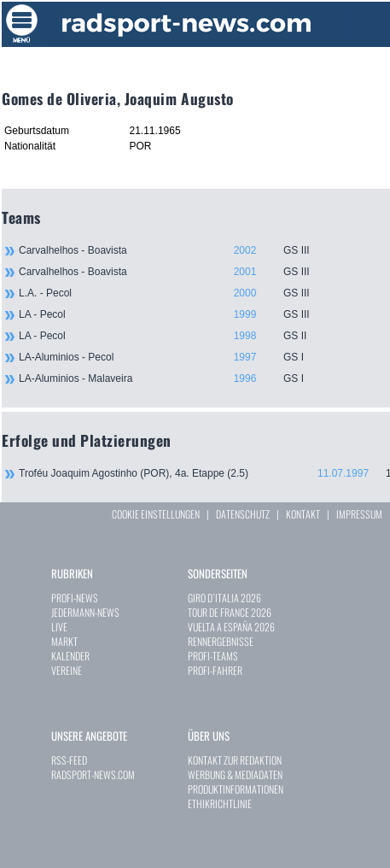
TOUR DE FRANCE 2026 (230, 612)
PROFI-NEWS (75, 598)
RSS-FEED (69, 760)
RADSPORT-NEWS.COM (93, 774)
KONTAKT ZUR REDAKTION (235, 760)
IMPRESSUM (359, 514)
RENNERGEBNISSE (221, 641)
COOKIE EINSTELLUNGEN (156, 514)
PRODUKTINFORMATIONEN (236, 789)
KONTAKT (303, 514)
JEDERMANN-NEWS (85, 612)
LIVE (59, 627)
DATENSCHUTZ (243, 514)
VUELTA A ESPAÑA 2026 (231, 627)
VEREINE (67, 670)
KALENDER (70, 656)
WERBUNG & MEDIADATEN (235, 774)
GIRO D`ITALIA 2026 (224, 598)
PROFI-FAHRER (215, 670)
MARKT (64, 641)
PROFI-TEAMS (213, 656)
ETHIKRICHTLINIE (220, 803)
